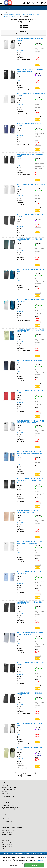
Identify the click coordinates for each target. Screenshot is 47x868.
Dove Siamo (7, 849)
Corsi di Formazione (9, 819)
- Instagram (5, 811)
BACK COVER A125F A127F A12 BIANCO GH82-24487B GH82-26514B (30, 422)
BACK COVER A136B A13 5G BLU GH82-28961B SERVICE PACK (30, 633)
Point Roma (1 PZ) (38, 283)
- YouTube (5, 813)
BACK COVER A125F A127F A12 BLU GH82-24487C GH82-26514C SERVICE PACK (29, 453)
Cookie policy (40, 860)
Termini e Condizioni (9, 794)
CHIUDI (46, 857)
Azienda (6, 791)
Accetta (34, 865)
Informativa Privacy (9, 796)
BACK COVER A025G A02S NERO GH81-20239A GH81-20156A (30, 70)
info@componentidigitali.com (11, 807)
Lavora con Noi (7, 821)
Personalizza (13, 865)
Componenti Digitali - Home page (10, 8)
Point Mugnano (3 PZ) (39, 312)
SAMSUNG (20, 50)
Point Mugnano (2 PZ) (39, 614)
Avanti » (29, 22)
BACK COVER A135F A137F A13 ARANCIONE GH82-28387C (27, 512)
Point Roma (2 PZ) (38, 314)
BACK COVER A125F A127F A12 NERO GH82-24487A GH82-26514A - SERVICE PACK (30, 481)
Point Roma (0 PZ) (38, 53)
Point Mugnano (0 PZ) (39, 51)
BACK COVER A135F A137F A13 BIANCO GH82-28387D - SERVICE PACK (30, 542)
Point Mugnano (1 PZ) (39, 136)
